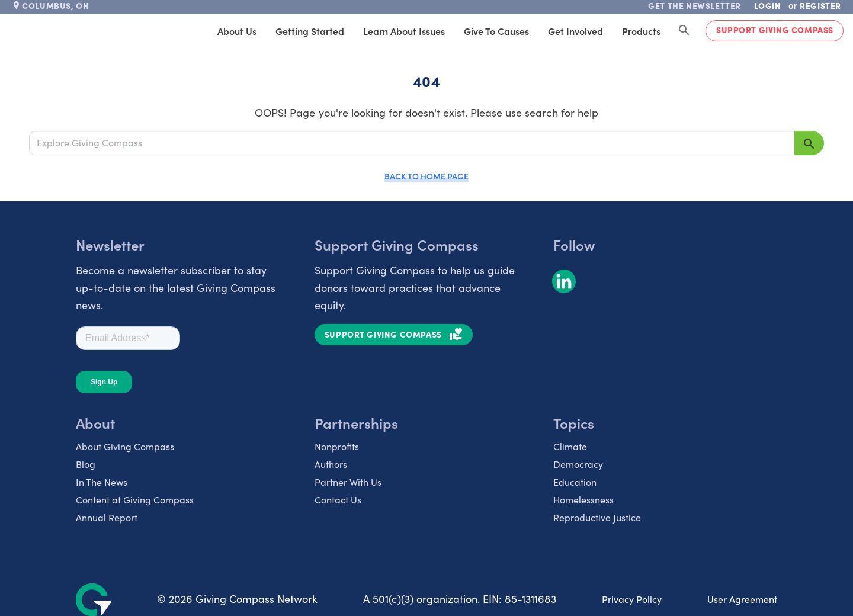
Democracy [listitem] (578, 464)
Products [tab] (641, 31)
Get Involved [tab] (575, 31)
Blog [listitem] (86, 464)
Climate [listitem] (570, 446)
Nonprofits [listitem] (337, 446)
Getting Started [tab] (310, 31)
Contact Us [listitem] (338, 500)
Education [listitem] (575, 482)
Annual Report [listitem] (107, 517)
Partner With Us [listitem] (348, 482)
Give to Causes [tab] (496, 31)
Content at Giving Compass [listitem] (135, 500)
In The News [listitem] (102, 482)
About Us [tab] (237, 31)
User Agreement (742, 599)
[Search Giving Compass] (684, 31)
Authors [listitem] (331, 464)
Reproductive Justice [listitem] (597, 517)
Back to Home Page (426, 176)
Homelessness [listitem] (583, 500)
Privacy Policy (632, 599)
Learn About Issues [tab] (404, 31)
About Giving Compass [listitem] (125, 446)
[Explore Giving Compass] (412, 143)
